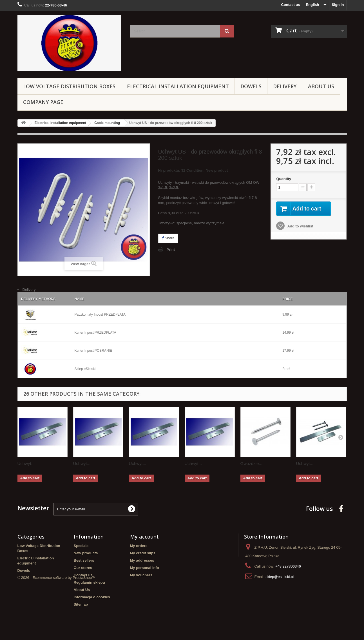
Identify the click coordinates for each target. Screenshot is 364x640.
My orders (139, 546)
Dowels (251, 86)
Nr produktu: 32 (193, 171)
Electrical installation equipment (178, 86)
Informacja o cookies (92, 597)
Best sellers (84, 560)
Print (171, 250)
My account (144, 537)
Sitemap (81, 604)
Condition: (196, 170)
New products (86, 553)
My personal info (145, 568)
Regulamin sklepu (89, 582)
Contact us (290, 5)
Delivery (285, 86)
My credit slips (143, 553)
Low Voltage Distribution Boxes (69, 86)
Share (168, 238)
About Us (321, 86)
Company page (43, 102)
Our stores (83, 568)
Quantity (284, 179)
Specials (81, 546)
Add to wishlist (300, 226)
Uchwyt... (26, 463)
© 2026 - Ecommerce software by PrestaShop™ (57, 625)
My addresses (142, 560)
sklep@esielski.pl (280, 577)
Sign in (338, 5)
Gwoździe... (251, 463)
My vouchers (141, 575)
